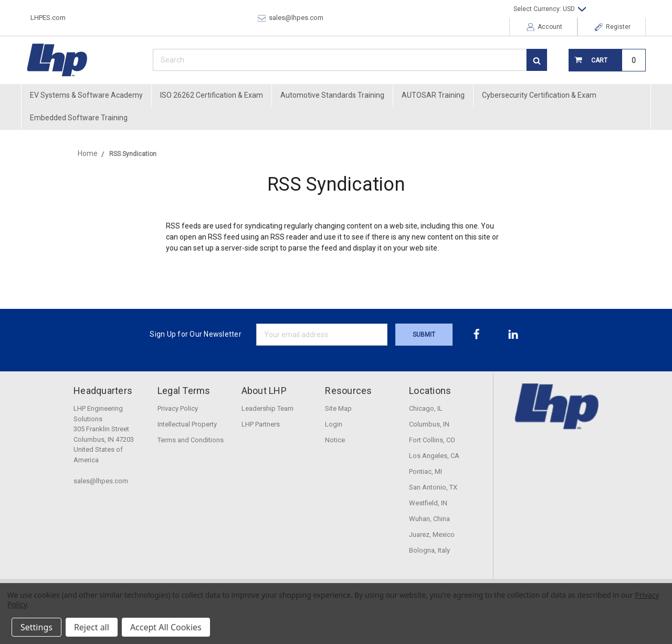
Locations (430, 391)
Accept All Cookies (166, 627)
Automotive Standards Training (332, 95)
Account (544, 27)
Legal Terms (184, 391)
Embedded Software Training (79, 118)
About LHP (264, 391)
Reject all (92, 627)
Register (613, 27)
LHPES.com (48, 18)
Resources (348, 391)
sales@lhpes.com (291, 18)
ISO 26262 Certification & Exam (212, 95)
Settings (36, 627)
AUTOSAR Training (433, 95)
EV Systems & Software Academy (86, 95)
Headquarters (103, 391)
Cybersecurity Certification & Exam (539, 95)
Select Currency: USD (550, 9)
